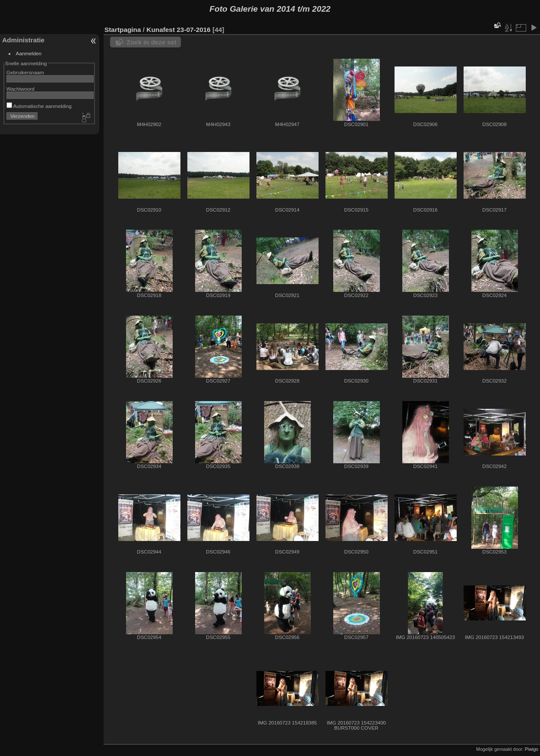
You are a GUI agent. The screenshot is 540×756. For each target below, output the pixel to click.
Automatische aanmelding (39, 106)
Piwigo (532, 749)
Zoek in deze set (152, 42)
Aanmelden (29, 53)
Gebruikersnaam (25, 72)
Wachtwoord (21, 89)
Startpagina (123, 30)
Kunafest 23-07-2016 (178, 30)
